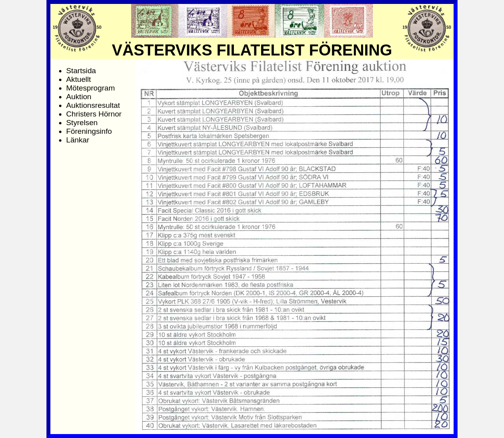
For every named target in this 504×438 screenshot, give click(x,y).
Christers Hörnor (94, 114)
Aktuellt (79, 79)
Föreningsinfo (89, 131)
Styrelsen (82, 123)
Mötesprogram (91, 88)
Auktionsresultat (93, 105)
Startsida (81, 71)
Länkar (78, 140)
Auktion (79, 97)
